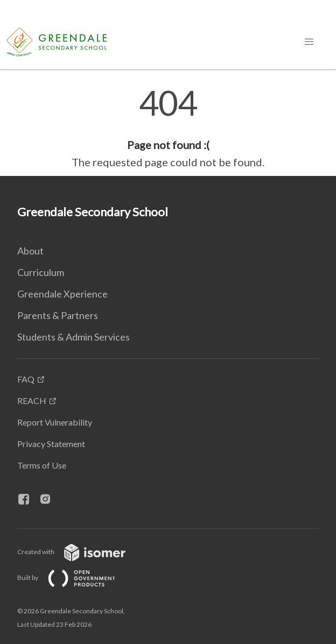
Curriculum (41, 272)
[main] (168, 128)
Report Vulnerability (55, 422)
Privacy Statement (51, 444)
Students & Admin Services (73, 337)
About (30, 251)
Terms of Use (42, 465)
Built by (75, 578)
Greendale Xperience (62, 294)
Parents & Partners (58, 315)
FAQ (26, 379)
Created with (80, 552)
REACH (32, 401)
